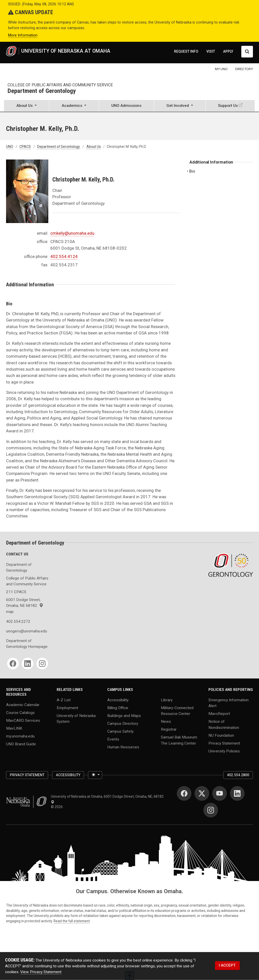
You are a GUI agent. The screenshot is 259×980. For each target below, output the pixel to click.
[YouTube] (220, 793)
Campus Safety (120, 731)
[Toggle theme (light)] (95, 775)
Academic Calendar (23, 705)
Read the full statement (72, 921)
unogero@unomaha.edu (27, 631)
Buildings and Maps (124, 716)
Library (167, 700)
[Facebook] (13, 664)
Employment (67, 708)
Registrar (169, 729)
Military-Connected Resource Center (177, 711)
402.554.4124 (64, 256)
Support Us (228, 106)
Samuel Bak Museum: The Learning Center (179, 740)
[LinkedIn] (28, 664)
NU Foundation (221, 735)
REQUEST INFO (186, 51)
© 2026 (58, 807)
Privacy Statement (224, 743)
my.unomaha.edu (20, 736)
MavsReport (219, 714)
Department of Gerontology (42, 91)
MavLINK (14, 728)
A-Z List (64, 700)
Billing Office (118, 708)
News (166, 722)
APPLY (228, 51)
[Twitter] (202, 793)
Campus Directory (123, 724)
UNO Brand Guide (21, 744)
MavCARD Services (23, 720)
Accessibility (118, 700)
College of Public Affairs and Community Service (60, 85)
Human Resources (123, 747)
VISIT (211, 51)
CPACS (25, 147)
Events (113, 739)
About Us (94, 147)
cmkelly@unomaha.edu (72, 233)
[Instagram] (42, 664)
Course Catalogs (20, 712)
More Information (23, 35)
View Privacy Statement (41, 972)
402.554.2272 (18, 622)
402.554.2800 (238, 775)
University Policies (224, 751)
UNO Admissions (126, 106)
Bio (192, 171)
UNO (10, 147)
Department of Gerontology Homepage (27, 644)
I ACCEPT (227, 965)
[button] (27, 106)
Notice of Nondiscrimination (224, 724)
